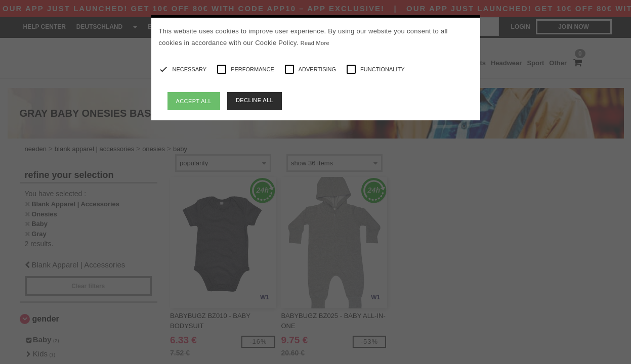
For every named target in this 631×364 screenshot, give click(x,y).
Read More (315, 43)
